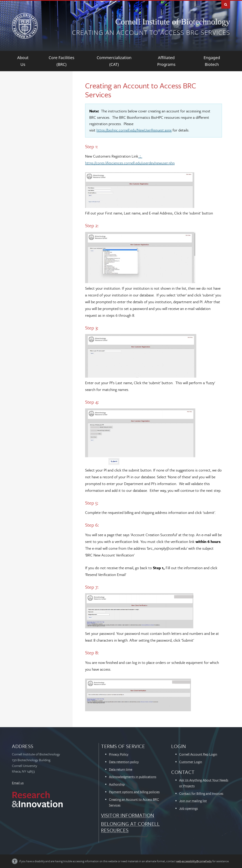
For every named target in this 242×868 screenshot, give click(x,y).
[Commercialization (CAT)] (114, 61)
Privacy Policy (119, 754)
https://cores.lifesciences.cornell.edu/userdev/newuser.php (130, 163)
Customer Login (191, 762)
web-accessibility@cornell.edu (194, 861)
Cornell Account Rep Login (198, 754)
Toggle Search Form (226, 4)
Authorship (117, 784)
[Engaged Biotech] (212, 61)
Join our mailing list (193, 801)
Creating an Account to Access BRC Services (151, 32)
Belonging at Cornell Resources (130, 827)
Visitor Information (128, 815)
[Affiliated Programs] (166, 61)
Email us (18, 783)
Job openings (189, 808)
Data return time (121, 769)
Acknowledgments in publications (133, 777)
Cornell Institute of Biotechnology (173, 22)
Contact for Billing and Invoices (201, 793)
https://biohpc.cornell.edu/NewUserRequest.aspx (134, 130)
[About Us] (23, 61)
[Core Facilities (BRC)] (61, 61)
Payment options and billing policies (134, 792)
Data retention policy (124, 762)
